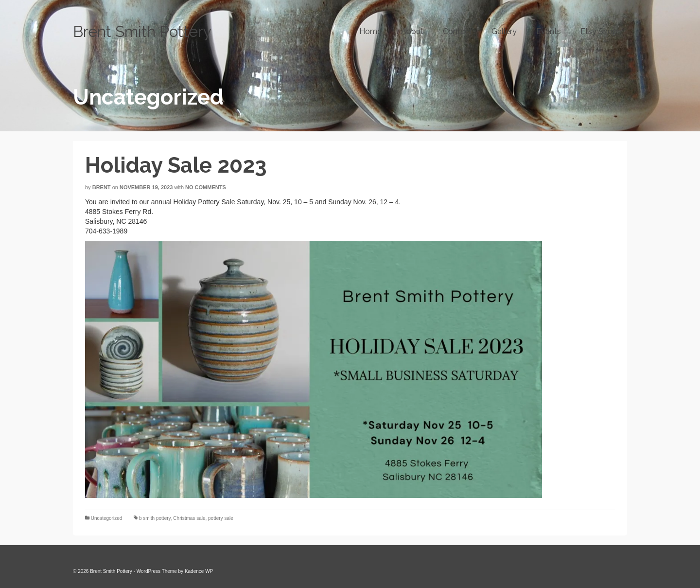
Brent (102, 187)
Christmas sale (189, 518)
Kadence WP (199, 571)
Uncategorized (106, 518)
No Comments (206, 187)
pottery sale (221, 518)
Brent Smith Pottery (142, 31)
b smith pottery (155, 518)
